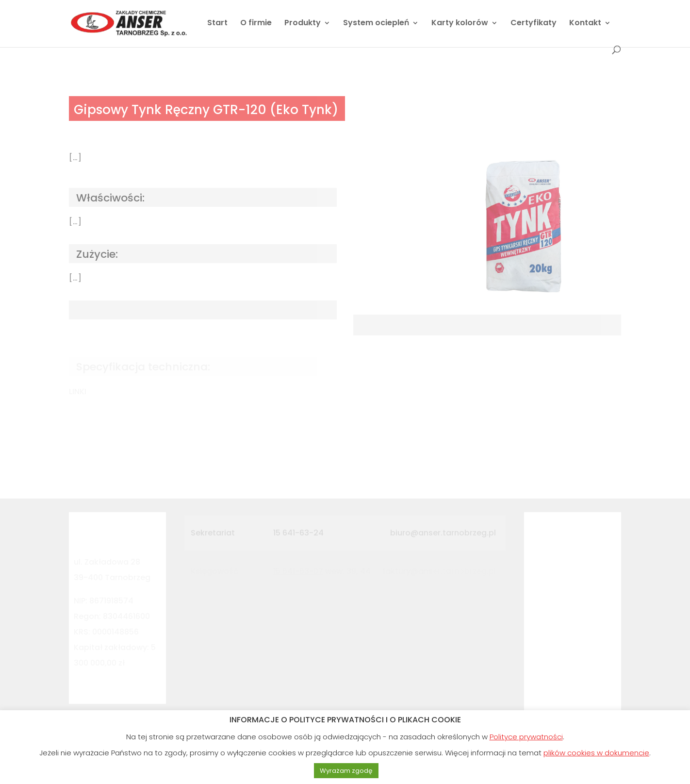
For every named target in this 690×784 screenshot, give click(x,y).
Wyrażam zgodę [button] (346, 771)
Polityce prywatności (526, 737)
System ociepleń (376, 24)
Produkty (303, 24)
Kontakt (585, 24)
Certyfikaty (534, 24)
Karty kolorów (460, 24)
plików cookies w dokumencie (596, 753)
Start (217, 24)
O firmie (256, 24)
